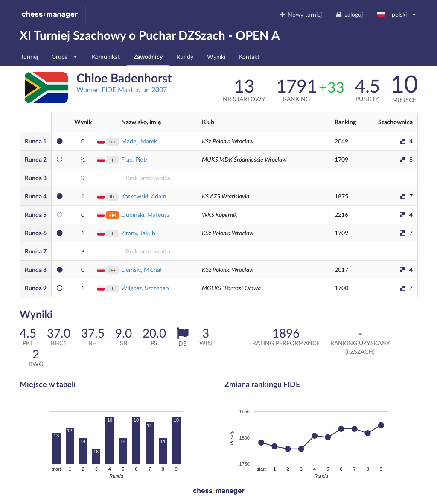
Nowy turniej (300, 14)
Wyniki (216, 57)
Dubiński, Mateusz (145, 214)
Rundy (185, 57)
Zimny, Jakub (138, 233)
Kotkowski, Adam (144, 196)
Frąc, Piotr (134, 159)
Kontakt (249, 57)
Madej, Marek (139, 141)
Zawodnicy (148, 57)
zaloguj (349, 14)
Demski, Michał (141, 269)
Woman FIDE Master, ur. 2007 (122, 89)
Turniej (29, 57)
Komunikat (106, 57)
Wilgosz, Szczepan (145, 288)
